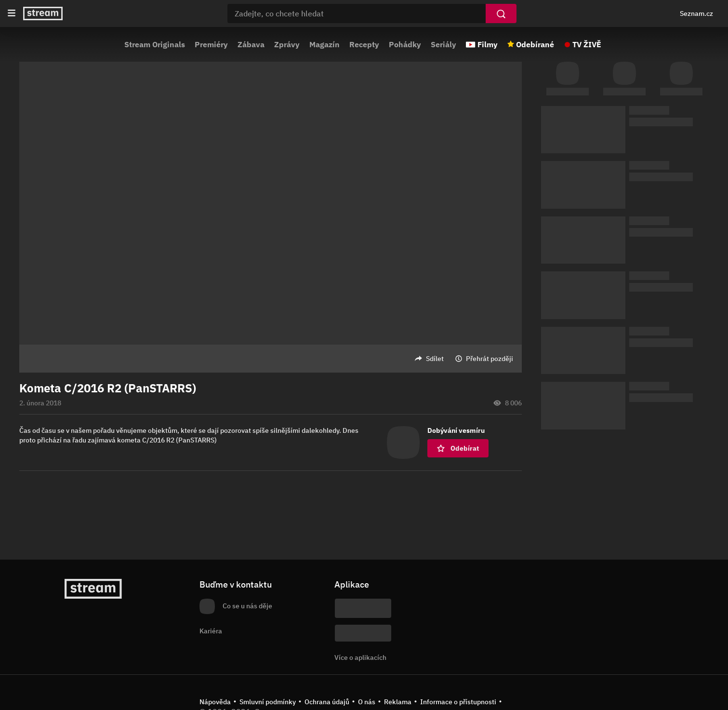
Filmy (488, 44)
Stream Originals (155, 44)
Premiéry (211, 44)
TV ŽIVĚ (587, 44)
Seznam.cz (696, 13)
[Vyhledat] (501, 13)
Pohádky (405, 44)
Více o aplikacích (360, 657)
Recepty (364, 44)
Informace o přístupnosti (458, 702)
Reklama (398, 702)
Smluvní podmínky (268, 702)
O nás (367, 702)
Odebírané (535, 44)
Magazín (324, 44)
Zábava (251, 44)
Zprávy (287, 44)
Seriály (443, 44)
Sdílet (435, 359)
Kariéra (211, 631)
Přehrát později (490, 359)
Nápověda (215, 702)
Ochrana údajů (327, 702)
